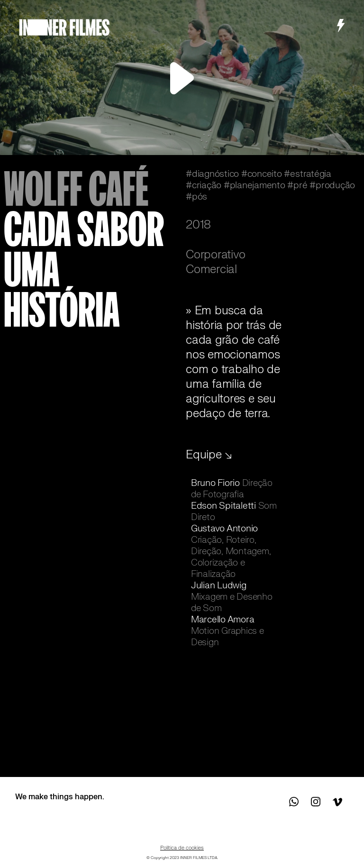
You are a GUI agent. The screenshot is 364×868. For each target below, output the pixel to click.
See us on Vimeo (337, 802)
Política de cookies (182, 848)
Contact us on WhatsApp (294, 802)
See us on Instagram (316, 802)
